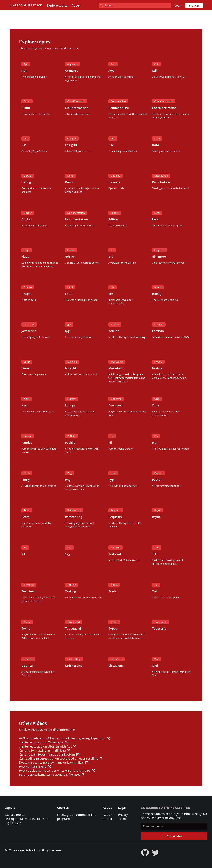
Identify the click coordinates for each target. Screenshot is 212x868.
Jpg (69, 324)
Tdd (156, 548)
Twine (27, 622)
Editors (115, 213)
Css (26, 138)
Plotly (27, 473)
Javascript (29, 324)
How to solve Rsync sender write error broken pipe (57, 770)
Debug (28, 176)
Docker (28, 213)
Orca (157, 399)
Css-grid (72, 138)
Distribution (161, 176)
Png (70, 473)
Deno (70, 176)
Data (157, 138)
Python (158, 473)
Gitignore (160, 250)
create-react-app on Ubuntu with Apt (47, 746)
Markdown (117, 362)
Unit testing (74, 659)
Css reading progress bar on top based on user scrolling (61, 758)
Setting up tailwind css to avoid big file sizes (52, 775)
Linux (27, 362)
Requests (116, 510)
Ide (112, 287)
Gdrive (71, 250)
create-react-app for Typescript (43, 742)
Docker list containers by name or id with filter (54, 762)
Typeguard (74, 622)
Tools (114, 585)
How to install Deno (35, 766)
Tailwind (115, 548)
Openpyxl (116, 399)
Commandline (118, 101)
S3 (25, 548)
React (27, 510)
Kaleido (115, 324)
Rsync (158, 510)
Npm (27, 399)
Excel (157, 213)
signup (194, 5)
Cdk (156, 64)
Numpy (71, 399)
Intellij (158, 287)
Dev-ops (115, 176)
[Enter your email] (174, 826)
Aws (113, 64)
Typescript (160, 622)
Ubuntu (28, 659)
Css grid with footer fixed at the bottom (49, 754)
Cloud (27, 101)
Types (114, 622)
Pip (156, 436)
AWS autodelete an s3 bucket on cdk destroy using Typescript (64, 738)
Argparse (73, 64)
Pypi (113, 473)
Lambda (159, 324)
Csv (113, 138)
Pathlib (71, 436)
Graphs (28, 287)
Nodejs (158, 362)
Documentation (76, 213)
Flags (27, 250)
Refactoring (74, 510)
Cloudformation (76, 101)
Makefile (72, 362)
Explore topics (57, 5)
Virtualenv (116, 659)
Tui (156, 585)
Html (70, 287)
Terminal (29, 585)
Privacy (123, 815)
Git (112, 250)
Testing (72, 585)
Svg (69, 548)
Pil (112, 436)
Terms (123, 819)
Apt (26, 64)
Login (178, 5)
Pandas (28, 436)
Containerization (164, 101)
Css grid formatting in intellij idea (44, 750)
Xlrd (156, 659)
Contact (108, 819)
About (76, 5)
